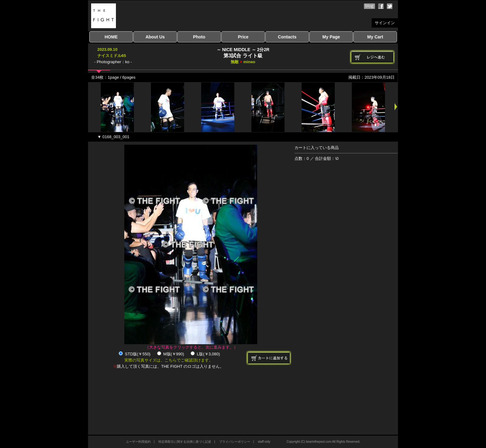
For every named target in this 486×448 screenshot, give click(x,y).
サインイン (385, 23)
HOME (111, 37)
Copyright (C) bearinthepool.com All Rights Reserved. (323, 442)
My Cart (375, 37)
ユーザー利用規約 (138, 442)
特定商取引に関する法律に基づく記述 (185, 442)
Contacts (287, 37)
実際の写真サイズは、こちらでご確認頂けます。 (169, 360)
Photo (199, 37)
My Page (331, 37)
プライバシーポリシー (235, 442)
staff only (264, 442)
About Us (155, 37)
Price (243, 37)
